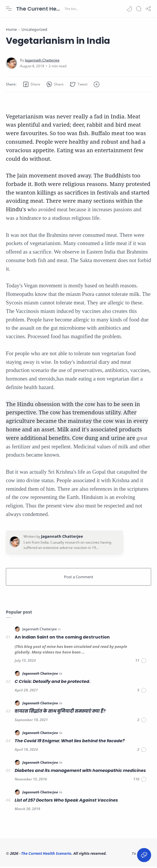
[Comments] (141, 662)
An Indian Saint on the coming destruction (62, 639)
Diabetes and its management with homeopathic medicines (80, 772)
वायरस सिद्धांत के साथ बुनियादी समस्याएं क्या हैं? (60, 713)
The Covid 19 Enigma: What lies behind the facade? (70, 743)
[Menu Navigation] (9, 9)
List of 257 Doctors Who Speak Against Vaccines (66, 802)
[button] (129, 9)
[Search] (139, 9)
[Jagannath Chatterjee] (42, 61)
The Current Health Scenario (40, 9)
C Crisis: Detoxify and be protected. (53, 683)
